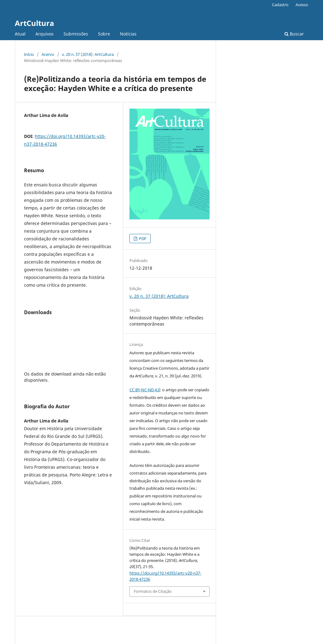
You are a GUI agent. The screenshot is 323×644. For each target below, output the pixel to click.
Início (29, 54)
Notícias (128, 34)
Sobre (104, 34)
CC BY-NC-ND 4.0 (145, 390)
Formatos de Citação (153, 591)
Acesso (302, 5)
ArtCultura (35, 23)
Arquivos (45, 34)
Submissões (76, 34)
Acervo (48, 54)
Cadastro (280, 5)
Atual (20, 34)
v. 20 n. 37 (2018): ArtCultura (88, 54)
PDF (142, 239)
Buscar (294, 34)
